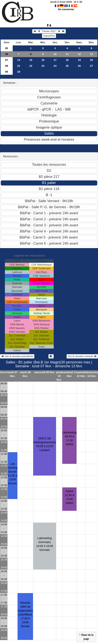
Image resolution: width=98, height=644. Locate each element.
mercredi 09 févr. (45, 372)
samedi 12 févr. (81, 374)
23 (43, 66)
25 (67, 66)
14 (19, 60)
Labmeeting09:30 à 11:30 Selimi (69, 438)
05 (7, 48)
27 (91, 66)
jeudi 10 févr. (59, 376)
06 (7, 54)
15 (31, 60)
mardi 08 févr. (25, 374)
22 (31, 66)
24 (55, 66)
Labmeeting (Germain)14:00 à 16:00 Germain (45, 544)
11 (67, 54)
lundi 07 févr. (12, 374)
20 (91, 60)
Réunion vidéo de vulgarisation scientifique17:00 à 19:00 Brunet (25, 614)
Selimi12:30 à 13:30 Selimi (70, 497)
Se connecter (66, 9)
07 (7, 60)
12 (79, 54)
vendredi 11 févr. (69, 374)
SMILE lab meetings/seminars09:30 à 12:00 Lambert (45, 444)
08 (7, 66)
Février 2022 (49, 31)
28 (19, 72)
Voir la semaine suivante (82, 356)
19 (79, 60)
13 (91, 54)
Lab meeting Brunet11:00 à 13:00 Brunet (12, 474)
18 (67, 60)
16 (43, 60)
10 (55, 54)
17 (55, 60)
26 (79, 66)
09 (7, 72)
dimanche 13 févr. (92, 374)
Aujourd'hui (49, 36)
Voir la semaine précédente (17, 356)
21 (19, 66)
